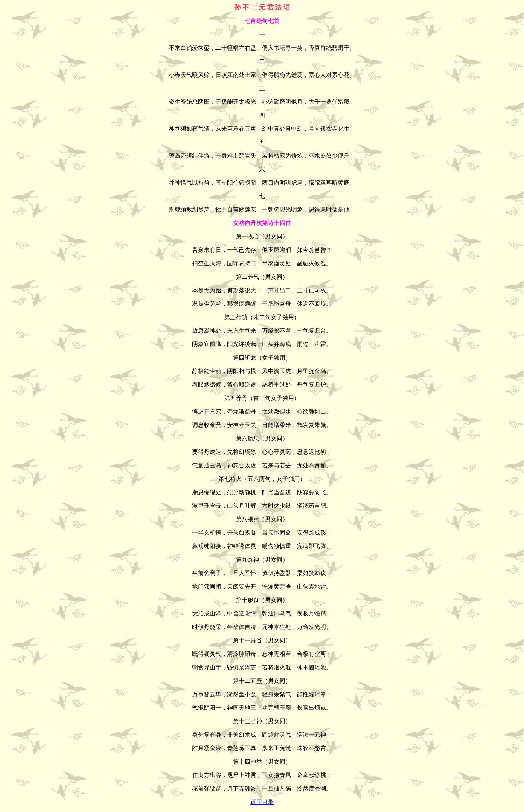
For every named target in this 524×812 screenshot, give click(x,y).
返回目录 (262, 802)
